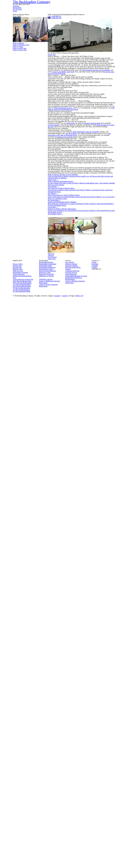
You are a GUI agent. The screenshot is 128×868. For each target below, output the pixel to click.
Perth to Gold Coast (29, 123)
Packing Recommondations (23, 804)
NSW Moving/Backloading (23, 820)
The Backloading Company (33, 10)
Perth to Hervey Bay (29, 135)
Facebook (99, 775)
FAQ (15, 808)
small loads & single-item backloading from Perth (89, 301)
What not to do (18, 793)
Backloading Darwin (47, 773)
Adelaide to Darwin (46, 812)
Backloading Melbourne (48, 785)
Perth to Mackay (29, 82)
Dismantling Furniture (21, 797)
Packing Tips (18, 781)
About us (83, 719)
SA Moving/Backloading (22, 835)
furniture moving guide (105, 354)
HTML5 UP (97, 852)
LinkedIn (104, 775)
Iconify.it (83, 852)
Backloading (84, 11)
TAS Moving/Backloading (22, 827)
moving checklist (71, 358)
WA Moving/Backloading (22, 839)
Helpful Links (18, 789)
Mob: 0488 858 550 (83, 52)
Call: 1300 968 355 (83, 45)
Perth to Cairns (29, 111)
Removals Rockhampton (48, 793)
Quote (111, 11)
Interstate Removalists (74, 785)
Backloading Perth (46, 781)
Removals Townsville (47, 800)
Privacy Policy (18, 777)
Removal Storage (72, 777)
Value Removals (72, 800)
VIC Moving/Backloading (22, 824)
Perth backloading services (73, 297)
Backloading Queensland (49, 777)
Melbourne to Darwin (47, 804)
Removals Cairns (46, 797)
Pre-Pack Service (72, 797)
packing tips (79, 354)
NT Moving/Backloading (22, 831)
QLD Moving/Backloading (22, 816)
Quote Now (80, 106)
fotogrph (74, 852)
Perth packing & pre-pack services (79, 362)
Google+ (109, 775)
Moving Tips (17, 785)
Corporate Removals (73, 793)
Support (68, 789)
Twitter (94, 775)
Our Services (99, 11)
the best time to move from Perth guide (86, 179)
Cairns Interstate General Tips (24, 812)
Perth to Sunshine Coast (29, 96)
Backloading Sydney (47, 789)
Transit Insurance (19, 800)
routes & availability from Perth (81, 175)
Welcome (70, 11)
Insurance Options (72, 781)
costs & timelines (91, 392)
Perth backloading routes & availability (97, 389)
